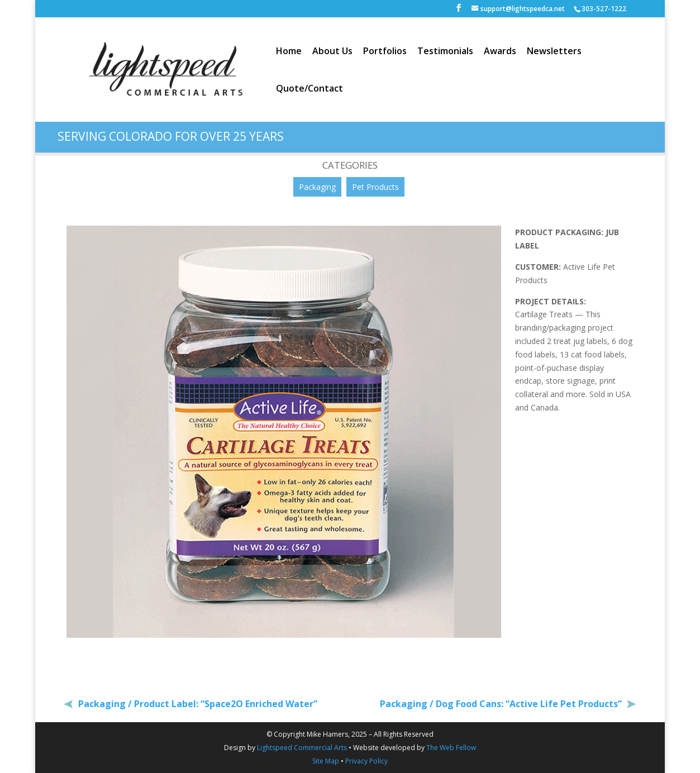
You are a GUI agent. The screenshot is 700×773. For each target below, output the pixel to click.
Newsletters (554, 52)
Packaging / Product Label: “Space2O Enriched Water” (197, 704)
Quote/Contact (309, 89)
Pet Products (375, 187)
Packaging (317, 187)
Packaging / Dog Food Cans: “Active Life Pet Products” (502, 704)
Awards (500, 52)
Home (289, 52)
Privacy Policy (366, 761)
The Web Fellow (451, 748)
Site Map (326, 761)
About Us (332, 52)
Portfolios (385, 52)
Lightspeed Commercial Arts (302, 748)
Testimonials (445, 52)
